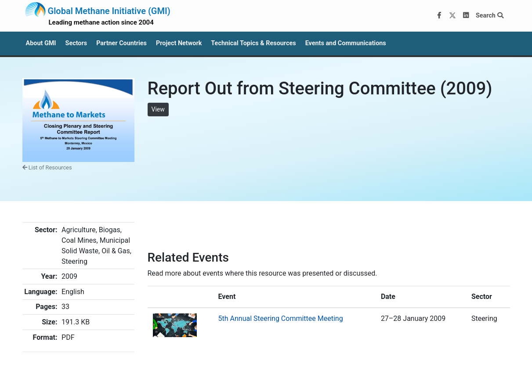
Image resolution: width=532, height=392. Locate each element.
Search (490, 16)
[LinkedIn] (466, 16)
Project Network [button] (179, 43)
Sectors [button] (76, 43)
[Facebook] (439, 16)
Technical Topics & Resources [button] (253, 43)
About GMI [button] (41, 43)
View (158, 109)
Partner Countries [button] (121, 43)
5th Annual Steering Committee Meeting (281, 318)
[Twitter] (452, 16)
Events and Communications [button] (346, 43)
